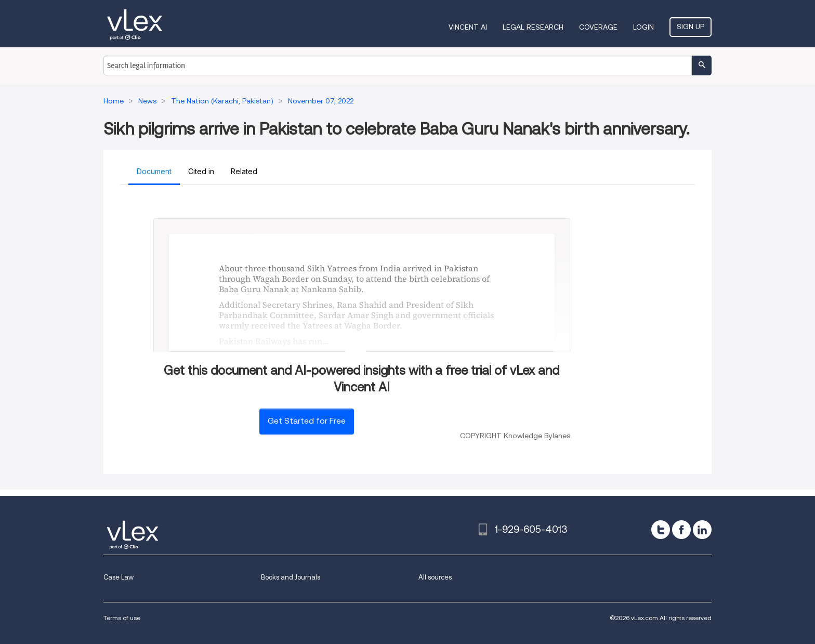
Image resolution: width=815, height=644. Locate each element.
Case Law (119, 577)
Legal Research (533, 27)
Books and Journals (291, 577)
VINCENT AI (468, 27)
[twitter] (661, 530)
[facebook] (681, 530)
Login (643, 27)
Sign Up (691, 27)
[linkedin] (702, 530)
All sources (435, 577)
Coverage (598, 27)
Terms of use (122, 618)
